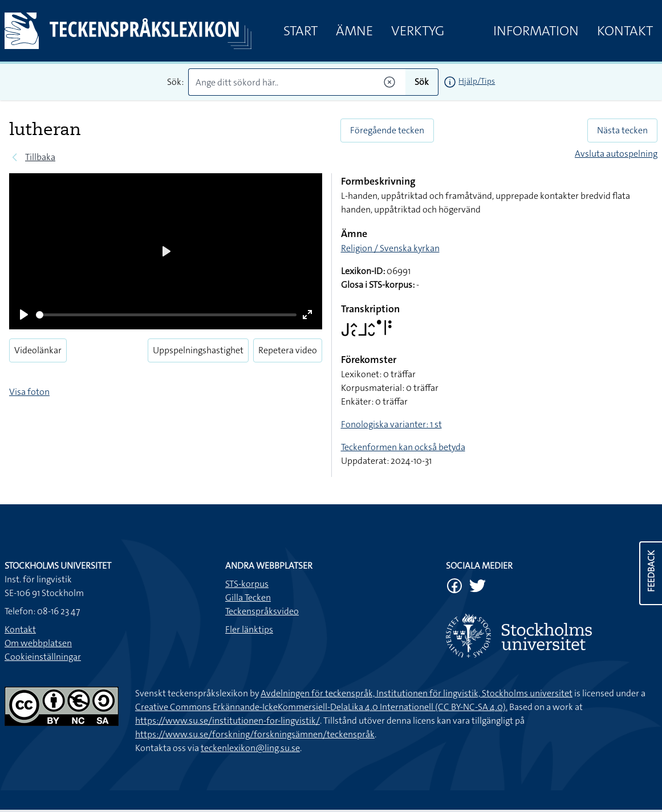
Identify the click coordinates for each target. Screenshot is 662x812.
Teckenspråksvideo (262, 611)
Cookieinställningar (43, 657)
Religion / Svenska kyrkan (390, 248)
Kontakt (625, 31)
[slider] (166, 315)
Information (536, 31)
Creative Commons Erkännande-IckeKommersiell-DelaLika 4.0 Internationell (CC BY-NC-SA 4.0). (321, 707)
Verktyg (418, 31)
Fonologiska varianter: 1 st (391, 424)
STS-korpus (247, 584)
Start (300, 31)
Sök (422, 82)
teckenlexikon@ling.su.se (250, 748)
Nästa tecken (622, 130)
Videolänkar (38, 350)
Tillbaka (40, 157)
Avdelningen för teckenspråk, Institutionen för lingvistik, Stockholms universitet (417, 693)
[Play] (24, 315)
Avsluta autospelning (616, 154)
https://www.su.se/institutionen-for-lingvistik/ (228, 721)
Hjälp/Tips (477, 81)
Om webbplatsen (38, 643)
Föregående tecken (387, 130)
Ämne (354, 31)
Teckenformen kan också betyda (403, 447)
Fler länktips (249, 629)
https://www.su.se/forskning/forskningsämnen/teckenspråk (255, 734)
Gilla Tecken (248, 597)
